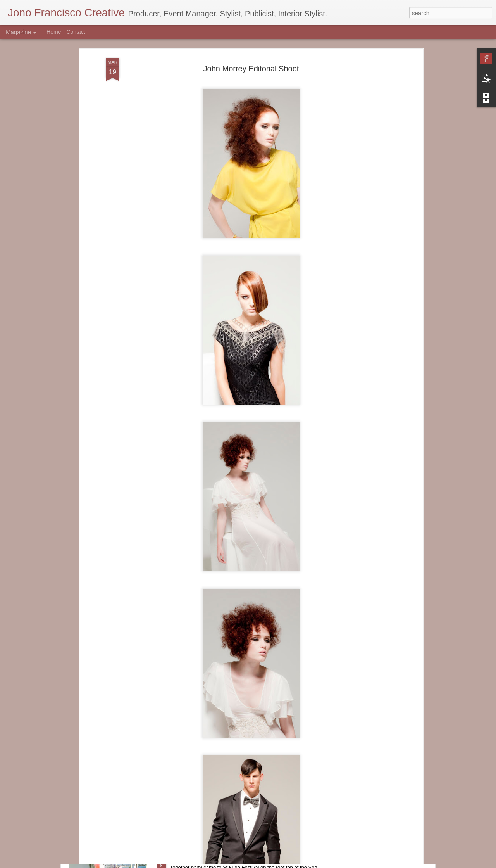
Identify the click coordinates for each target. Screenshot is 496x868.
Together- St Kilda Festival (206, 859)
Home (54, 32)
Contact (76, 32)
